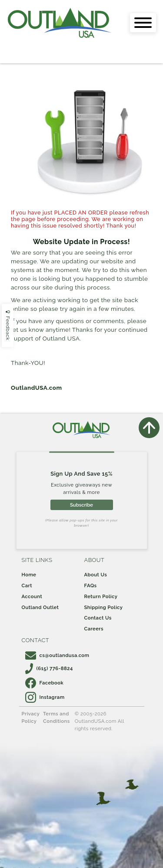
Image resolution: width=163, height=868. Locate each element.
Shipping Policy (104, 607)
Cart (27, 585)
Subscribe (81, 505)
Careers (94, 629)
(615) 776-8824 (49, 668)
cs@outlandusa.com (57, 655)
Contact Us (98, 618)
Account (32, 596)
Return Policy (101, 596)
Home (29, 575)
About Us (96, 575)
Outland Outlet (40, 607)
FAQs (91, 585)
